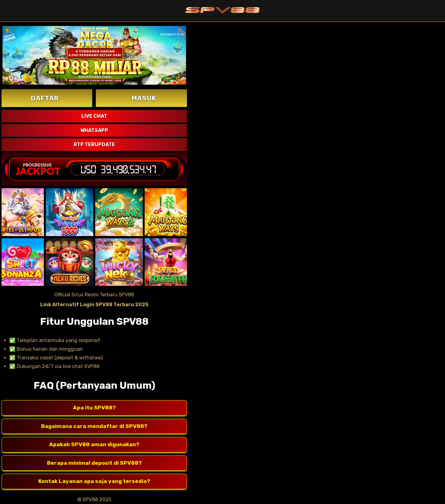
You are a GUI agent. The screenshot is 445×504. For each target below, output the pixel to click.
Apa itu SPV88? (94, 408)
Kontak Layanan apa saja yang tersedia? (94, 481)
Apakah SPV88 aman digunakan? (94, 445)
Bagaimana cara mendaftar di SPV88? (94, 426)
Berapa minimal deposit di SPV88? (94, 463)
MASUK (144, 98)
